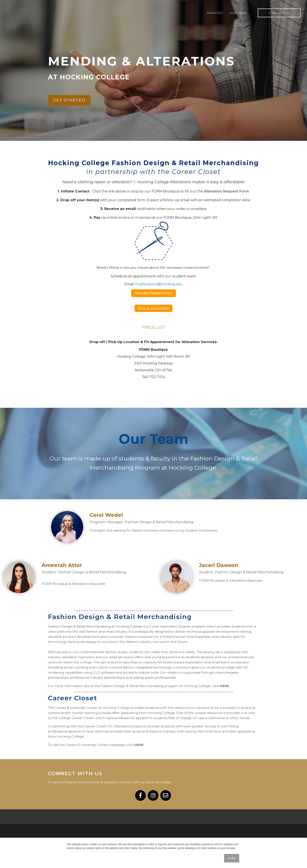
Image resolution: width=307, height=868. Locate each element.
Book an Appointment (154, 308)
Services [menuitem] (215, 13)
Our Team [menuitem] (238, 13)
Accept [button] (232, 858)
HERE (225, 686)
